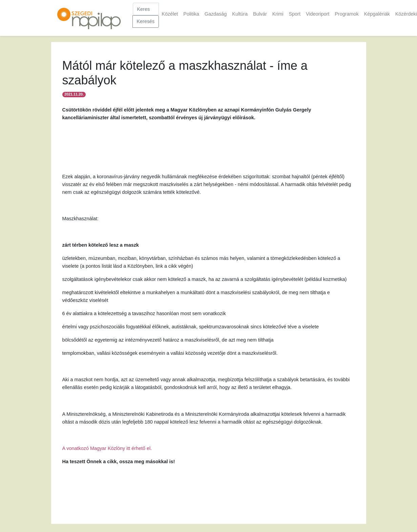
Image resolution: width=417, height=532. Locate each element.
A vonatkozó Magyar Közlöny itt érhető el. (107, 448)
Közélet (170, 14)
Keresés (146, 21)
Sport (294, 14)
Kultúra (240, 14)
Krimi (278, 14)
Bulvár (260, 14)
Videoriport (318, 14)
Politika (191, 14)
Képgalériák (377, 14)
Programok (347, 14)
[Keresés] (146, 9)
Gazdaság (216, 14)
